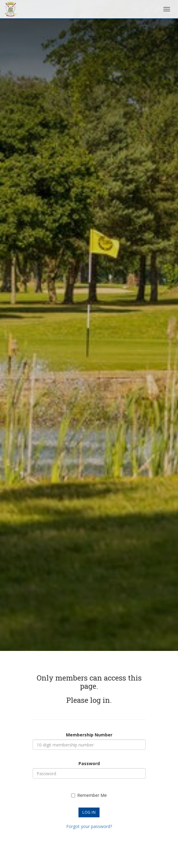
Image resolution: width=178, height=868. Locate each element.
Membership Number (89, 735)
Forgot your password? (89, 826)
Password (89, 763)
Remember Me (89, 795)
